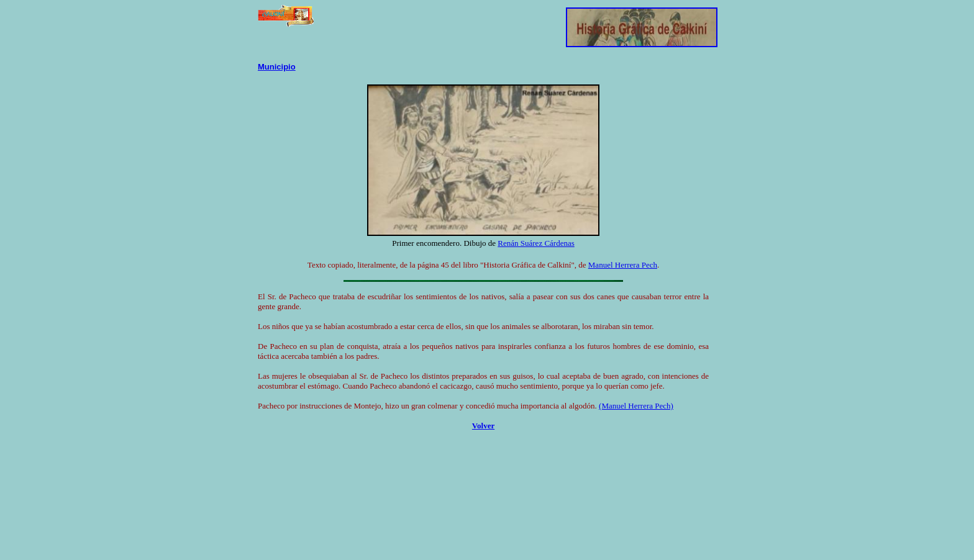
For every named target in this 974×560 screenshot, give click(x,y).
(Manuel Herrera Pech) (636, 406)
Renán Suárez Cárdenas (536, 243)
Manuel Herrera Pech (623, 265)
